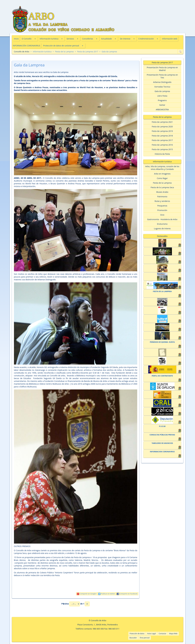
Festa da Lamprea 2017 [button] (162, 140)
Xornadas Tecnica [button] (162, 87)
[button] (35, 39)
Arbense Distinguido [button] (162, 82)
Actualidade (107, 39)
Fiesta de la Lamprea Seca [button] (162, 187)
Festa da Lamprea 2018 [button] (162, 136)
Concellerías (88, 39)
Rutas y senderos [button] (162, 201)
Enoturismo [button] (162, 224)
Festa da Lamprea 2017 (88, 52)
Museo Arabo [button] (162, 192)
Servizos (70, 39)
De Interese (125, 39)
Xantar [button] (162, 105)
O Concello (27, 39)
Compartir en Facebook (127, 594)
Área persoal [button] (145, 638)
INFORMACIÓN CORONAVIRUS (27, 46)
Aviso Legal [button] (152, 634)
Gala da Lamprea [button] (162, 91)
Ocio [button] (162, 215)
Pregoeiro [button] (162, 100)
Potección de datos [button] (137, 634)
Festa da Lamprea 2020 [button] (162, 127)
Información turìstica (49, 39)
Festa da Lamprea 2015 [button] (162, 149)
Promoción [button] (162, 210)
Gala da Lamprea (109, 52)
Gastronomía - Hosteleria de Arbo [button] (162, 219)
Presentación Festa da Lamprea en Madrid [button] (162, 69)
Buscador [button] (133, 638)
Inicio (16, 39)
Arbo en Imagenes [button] (162, 174)
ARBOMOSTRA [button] (162, 110)
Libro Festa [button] (162, 96)
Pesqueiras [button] (162, 206)
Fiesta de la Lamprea (64, 52)
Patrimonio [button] (162, 197)
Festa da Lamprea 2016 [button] (162, 145)
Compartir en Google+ (87, 594)
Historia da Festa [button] (162, 154)
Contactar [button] (163, 634)
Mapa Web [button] (173, 634)
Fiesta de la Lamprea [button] (162, 183)
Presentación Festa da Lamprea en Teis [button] (162, 76)
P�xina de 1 (73, 604)
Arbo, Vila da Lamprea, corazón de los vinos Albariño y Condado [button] (162, 168)
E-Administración (146, 39)
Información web (170, 39)
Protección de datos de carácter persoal (61, 46)
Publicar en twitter (107, 594)
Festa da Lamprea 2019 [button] (162, 131)
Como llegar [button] (162, 178)
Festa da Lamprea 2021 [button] (162, 122)
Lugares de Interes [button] (162, 228)
